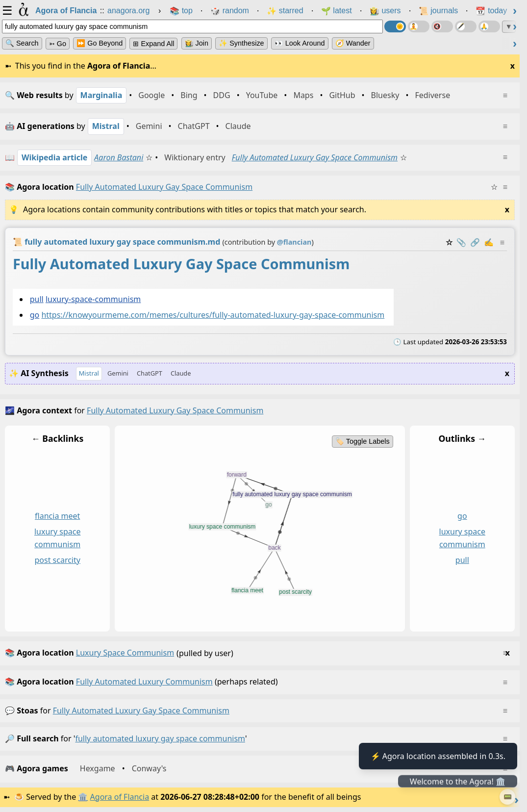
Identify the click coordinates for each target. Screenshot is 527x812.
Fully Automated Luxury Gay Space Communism (315, 157)
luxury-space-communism (93, 299)
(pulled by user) (257, 653)
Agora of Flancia (120, 797)
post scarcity (57, 560)
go (35, 315)
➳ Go (58, 44)
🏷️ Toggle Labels (363, 441)
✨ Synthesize (241, 43)
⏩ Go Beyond (100, 43)
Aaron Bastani (119, 157)
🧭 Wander (353, 43)
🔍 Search (22, 43)
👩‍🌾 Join (197, 43)
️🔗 (475, 242)
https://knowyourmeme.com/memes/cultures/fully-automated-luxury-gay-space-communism (213, 315)
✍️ (489, 242)
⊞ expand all (153, 44)
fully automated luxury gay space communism (141, 710)
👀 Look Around (300, 43)
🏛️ (83, 797)
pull (37, 299)
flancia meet (57, 516)
